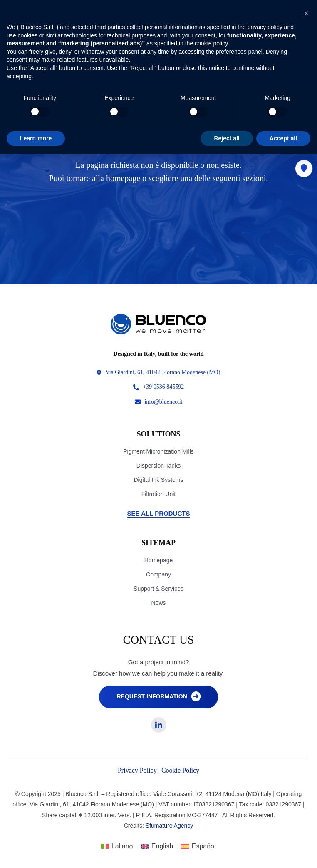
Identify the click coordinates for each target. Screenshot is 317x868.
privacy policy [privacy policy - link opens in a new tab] (265, 27)
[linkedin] (159, 725)
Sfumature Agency (169, 826)
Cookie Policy (180, 770)
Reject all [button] (227, 138)
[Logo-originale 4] (158, 316)
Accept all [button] (283, 138)
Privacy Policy (137, 770)
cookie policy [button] (211, 43)
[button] (306, 13)
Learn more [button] (36, 138)
